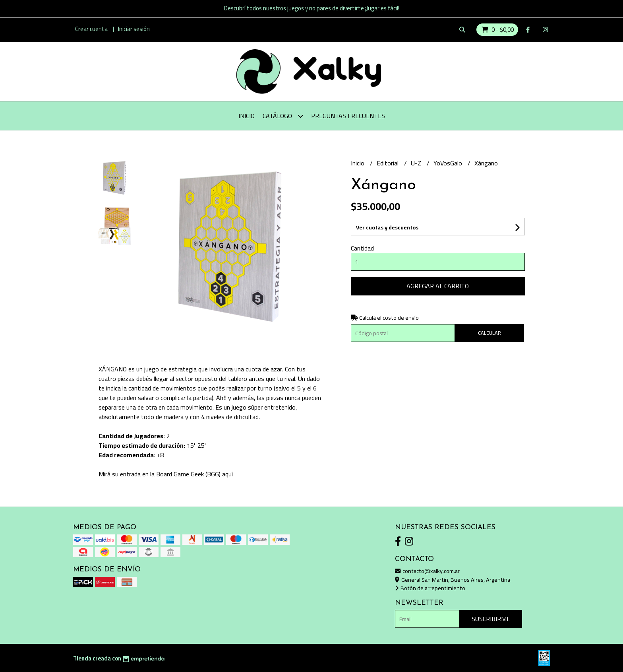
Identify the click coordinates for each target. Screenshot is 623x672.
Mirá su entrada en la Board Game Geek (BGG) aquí (166, 474)
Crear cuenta (91, 29)
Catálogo (283, 116)
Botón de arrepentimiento (430, 588)
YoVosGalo (449, 163)
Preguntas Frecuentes (348, 116)
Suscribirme (491, 619)
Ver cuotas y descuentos (387, 227)
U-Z (417, 163)
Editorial (388, 163)
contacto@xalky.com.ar (427, 571)
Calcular (489, 333)
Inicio (247, 116)
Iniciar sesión (134, 29)
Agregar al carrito (438, 286)
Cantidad (362, 248)
